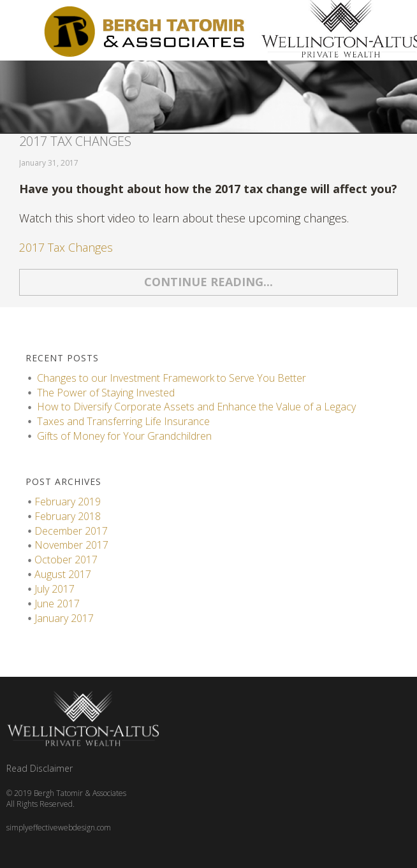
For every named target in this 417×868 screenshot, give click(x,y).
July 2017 (55, 589)
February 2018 (68, 516)
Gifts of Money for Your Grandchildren (124, 436)
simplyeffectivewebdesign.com (59, 828)
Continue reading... (208, 282)
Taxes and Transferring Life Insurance (125, 421)
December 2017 (71, 531)
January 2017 (64, 618)
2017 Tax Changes (75, 141)
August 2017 (63, 574)
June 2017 (57, 604)
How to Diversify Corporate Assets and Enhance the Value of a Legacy (196, 407)
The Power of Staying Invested (106, 393)
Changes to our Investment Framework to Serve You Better (172, 378)
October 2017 (66, 560)
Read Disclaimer (40, 768)
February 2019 (68, 502)
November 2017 (71, 545)
